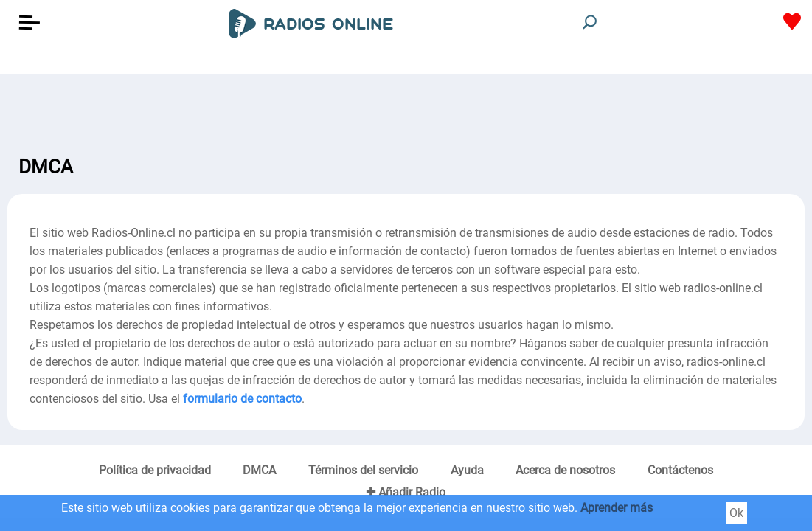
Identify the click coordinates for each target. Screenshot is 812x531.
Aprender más (617, 508)
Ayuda (467, 470)
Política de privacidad (155, 470)
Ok (736, 513)
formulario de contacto (242, 399)
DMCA (259, 470)
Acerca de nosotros (565, 470)
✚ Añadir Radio (406, 492)
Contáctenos (680, 470)
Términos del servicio (363, 470)
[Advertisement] (406, 111)
